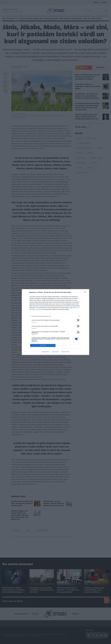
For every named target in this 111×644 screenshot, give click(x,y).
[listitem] (55, 316)
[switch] (77, 320)
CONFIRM (43, 345)
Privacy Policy (65, 352)
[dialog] (55, 322)
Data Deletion (46, 352)
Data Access (55, 352)
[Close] (86, 292)
